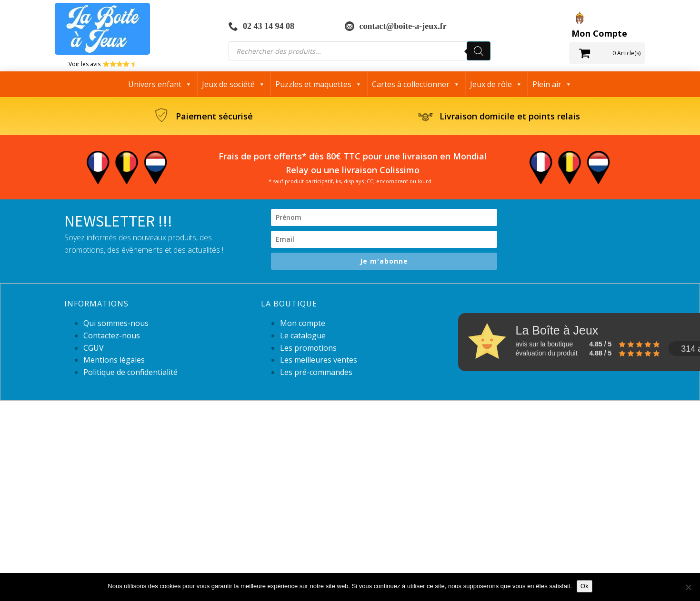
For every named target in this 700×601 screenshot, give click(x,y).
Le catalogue (303, 335)
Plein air (552, 84)
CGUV (94, 348)
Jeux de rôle (496, 84)
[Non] (688, 587)
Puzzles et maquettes (319, 84)
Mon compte (303, 323)
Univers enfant (160, 84)
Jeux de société (234, 84)
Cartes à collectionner (416, 84)
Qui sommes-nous (116, 323)
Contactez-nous (112, 335)
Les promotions (308, 348)
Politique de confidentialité (130, 372)
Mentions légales (114, 360)
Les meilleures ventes (319, 360)
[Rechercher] (479, 51)
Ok (585, 586)
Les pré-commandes (316, 372)
